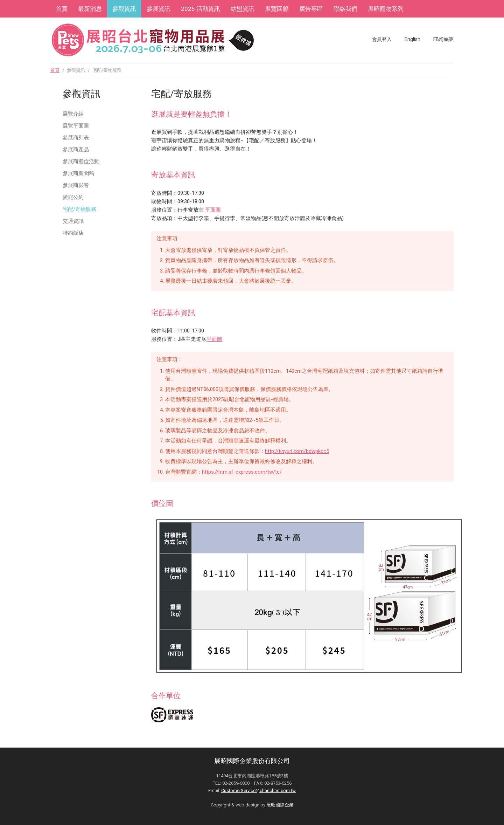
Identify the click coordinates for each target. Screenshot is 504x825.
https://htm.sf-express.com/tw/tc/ (242, 472)
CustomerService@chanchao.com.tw (258, 790)
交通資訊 (73, 221)
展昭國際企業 (280, 805)
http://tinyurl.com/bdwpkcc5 (297, 451)
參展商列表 (76, 138)
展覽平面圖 (76, 126)
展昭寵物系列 (386, 9)
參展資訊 (159, 9)
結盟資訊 (243, 9)
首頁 (62, 9)
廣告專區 (311, 9)
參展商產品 (76, 150)
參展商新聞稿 (78, 173)
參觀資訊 (124, 9)
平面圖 (213, 210)
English (412, 39)
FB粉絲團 (443, 39)
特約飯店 (73, 233)
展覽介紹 (73, 114)
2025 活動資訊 (201, 9)
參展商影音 (76, 185)
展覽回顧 (277, 9)
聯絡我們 (345, 9)
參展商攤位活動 (81, 161)
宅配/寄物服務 (79, 209)
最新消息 (90, 9)
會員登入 (382, 39)
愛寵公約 (73, 197)
